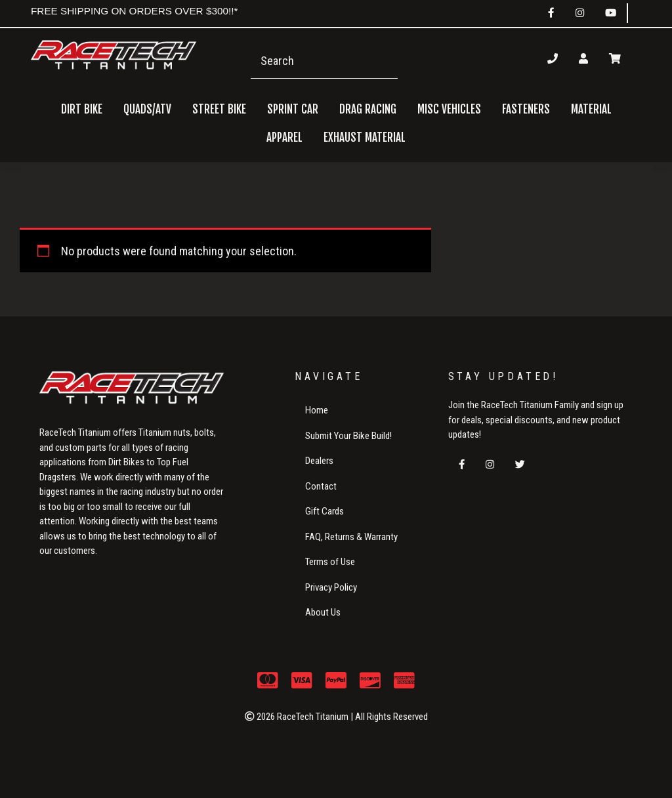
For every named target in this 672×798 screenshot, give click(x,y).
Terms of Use (330, 562)
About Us (323, 612)
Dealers (319, 461)
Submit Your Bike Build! (348, 436)
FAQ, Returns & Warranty (351, 537)
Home (317, 410)
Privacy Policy (331, 587)
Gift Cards (325, 511)
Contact (321, 486)
